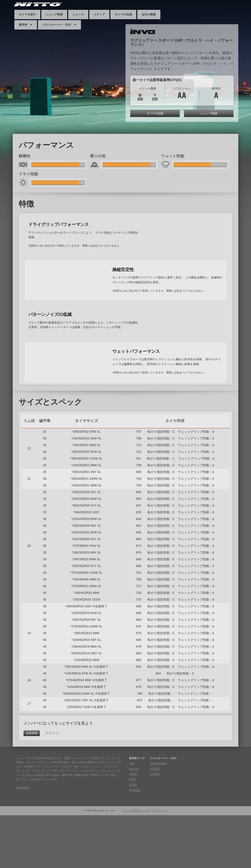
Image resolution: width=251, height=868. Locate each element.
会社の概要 (149, 14)
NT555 (133, 838)
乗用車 (23, 25)
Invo (132, 816)
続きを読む (23, 840)
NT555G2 (135, 843)
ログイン (52, 786)
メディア (99, 14)
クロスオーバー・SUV (57, 25)
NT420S (155, 821)
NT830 (133, 827)
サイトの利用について (136, 863)
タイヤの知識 (123, 14)
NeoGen (134, 821)
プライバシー (159, 863)
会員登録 (32, 786)
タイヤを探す (27, 14)
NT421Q (155, 827)
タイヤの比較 (155, 113)
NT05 (132, 832)
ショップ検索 (54, 14)
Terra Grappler (158, 816)
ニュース (78, 14)
